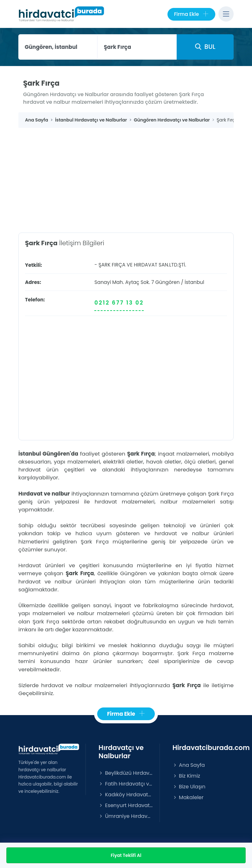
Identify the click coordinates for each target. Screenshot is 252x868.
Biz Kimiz (186, 776)
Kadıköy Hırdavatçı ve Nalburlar (126, 795)
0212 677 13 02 (119, 303)
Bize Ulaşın (189, 787)
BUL (205, 47)
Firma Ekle (191, 14)
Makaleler (188, 797)
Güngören (168, 282)
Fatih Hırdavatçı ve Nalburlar (126, 784)
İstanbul (194, 282)
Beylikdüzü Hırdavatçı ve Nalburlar (126, 773)
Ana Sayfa (189, 765)
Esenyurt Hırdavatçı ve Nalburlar (126, 805)
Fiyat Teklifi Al (126, 855)
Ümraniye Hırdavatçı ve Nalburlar (126, 816)
